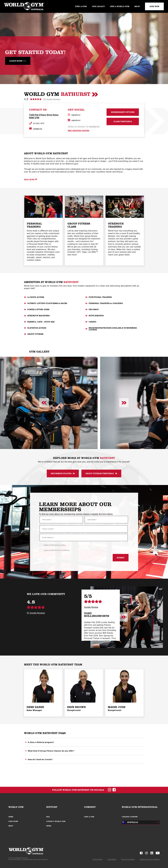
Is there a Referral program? (40, 742)
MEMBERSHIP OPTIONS (123, 112)
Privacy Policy (97, 859)
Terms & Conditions (128, 859)
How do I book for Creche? (39, 759)
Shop (137, 6)
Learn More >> (18, 61)
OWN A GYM (89, 817)
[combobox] (139, 822)
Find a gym (81, 6)
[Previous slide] (44, 403)
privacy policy (60, 545)
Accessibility (112, 859)
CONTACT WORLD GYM (56, 821)
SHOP (11, 826)
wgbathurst (74, 115)
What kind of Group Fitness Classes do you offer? (50, 751)
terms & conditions (62, 550)
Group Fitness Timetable (101, 473)
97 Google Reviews (36, 613)
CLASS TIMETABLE (123, 121)
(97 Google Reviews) (52, 99)
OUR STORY (13, 821)
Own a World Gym (120, 6)
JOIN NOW (154, 6)
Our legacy (98, 6)
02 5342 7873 (37, 123)
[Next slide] (124, 403)
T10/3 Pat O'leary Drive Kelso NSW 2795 (44, 116)
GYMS (11, 817)
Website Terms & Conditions (150, 859)
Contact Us (36, 129)
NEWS (49, 826)
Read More (31, 179)
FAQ (48, 817)
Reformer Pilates (63, 473)
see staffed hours (79, 131)
